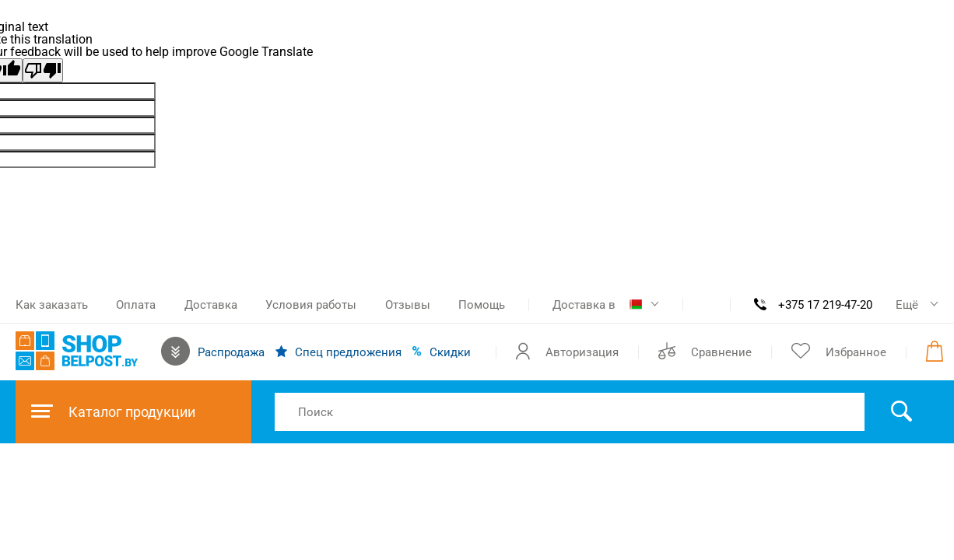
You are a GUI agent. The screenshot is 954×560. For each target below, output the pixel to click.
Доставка (211, 305)
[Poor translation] (43, 70)
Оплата (136, 305)
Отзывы (408, 305)
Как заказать (52, 305)
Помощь (482, 305)
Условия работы (311, 305)
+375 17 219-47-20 (825, 305)
